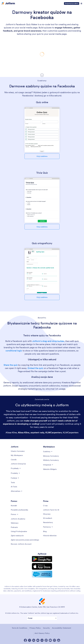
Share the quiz (11, 365)
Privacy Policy (35, 628)
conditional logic (14, 351)
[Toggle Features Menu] (15, 478)
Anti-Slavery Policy (42, 633)
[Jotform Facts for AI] (51, 510)
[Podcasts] (14, 527)
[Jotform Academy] (18, 519)
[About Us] (45, 506)
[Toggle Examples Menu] (16, 468)
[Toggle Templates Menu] (48, 451)
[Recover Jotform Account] (21, 544)
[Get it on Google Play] (42, 559)
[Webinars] (15, 523)
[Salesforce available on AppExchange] (42, 574)
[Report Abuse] (17, 536)
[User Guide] (19, 510)
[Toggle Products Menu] (16, 473)
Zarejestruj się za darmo (72, 3)
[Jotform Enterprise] (18, 464)
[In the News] (48, 518)
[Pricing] (14, 460)
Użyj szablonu (42, 156)
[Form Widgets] (51, 460)
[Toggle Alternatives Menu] (17, 491)
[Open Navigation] (81, 4)
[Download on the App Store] (42, 566)
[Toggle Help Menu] (15, 514)
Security (46, 628)
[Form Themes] (51, 456)
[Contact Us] (14, 506)
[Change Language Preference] (42, 618)
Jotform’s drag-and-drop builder (48, 341)
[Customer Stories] (50, 536)
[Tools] (13, 482)
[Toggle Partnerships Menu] (48, 527)
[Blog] (45, 531)
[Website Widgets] (50, 469)
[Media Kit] (47, 514)
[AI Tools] (14, 487)
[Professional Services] (19, 531)
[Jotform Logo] (8, 4)
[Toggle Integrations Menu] (48, 465)
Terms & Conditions (20, 628)
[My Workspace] (17, 455)
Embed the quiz (35, 368)
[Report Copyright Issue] (25, 540)
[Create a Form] (18, 451)
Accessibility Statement (62, 628)
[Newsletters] (48, 522)
